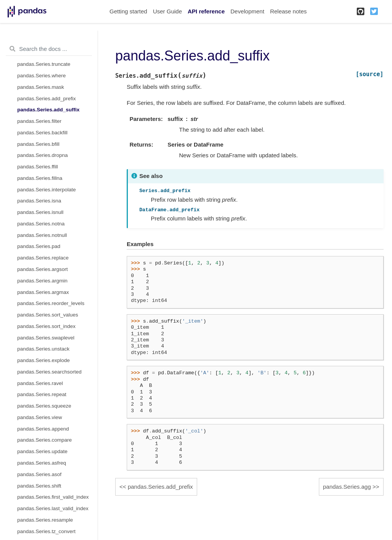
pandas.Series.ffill (38, 167)
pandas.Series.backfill (42, 133)
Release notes (288, 11)
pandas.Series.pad (39, 246)
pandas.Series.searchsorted (49, 372)
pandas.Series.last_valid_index (53, 508)
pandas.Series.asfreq (42, 463)
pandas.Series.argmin (42, 281)
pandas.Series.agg (347, 487)
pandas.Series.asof (39, 474)
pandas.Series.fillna (40, 178)
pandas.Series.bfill (38, 144)
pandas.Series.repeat (42, 394)
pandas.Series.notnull (42, 235)
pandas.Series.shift (39, 486)
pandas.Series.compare (45, 440)
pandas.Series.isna (39, 201)
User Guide (167, 11)
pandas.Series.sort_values (48, 315)
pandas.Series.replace (43, 258)
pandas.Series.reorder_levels (51, 303)
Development (247, 11)
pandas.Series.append (43, 429)
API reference (206, 11)
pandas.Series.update (42, 451)
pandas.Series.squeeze (44, 406)
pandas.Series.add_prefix (47, 99)
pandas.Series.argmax (43, 292)
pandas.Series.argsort (42, 269)
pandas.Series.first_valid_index (53, 497)
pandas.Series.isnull (40, 212)
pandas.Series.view (40, 417)
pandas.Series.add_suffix (48, 110)
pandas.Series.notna (41, 224)
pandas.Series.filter (39, 121)
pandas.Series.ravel (40, 383)
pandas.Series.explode (43, 360)
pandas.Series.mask (41, 87)
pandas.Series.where (42, 76)
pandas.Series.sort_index (46, 326)
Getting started (128, 11)
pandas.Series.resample (45, 520)
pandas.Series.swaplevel (46, 338)
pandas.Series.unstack (43, 349)
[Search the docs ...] (49, 49)
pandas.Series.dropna (42, 155)
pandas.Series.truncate (44, 64)
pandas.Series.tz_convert (46, 531)
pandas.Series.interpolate (47, 190)
